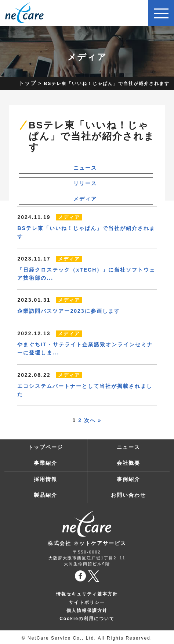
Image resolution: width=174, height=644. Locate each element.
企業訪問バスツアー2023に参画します (68, 311)
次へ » (93, 420)
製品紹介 (46, 495)
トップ (28, 83)
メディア (85, 199)
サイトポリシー (87, 602)
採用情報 (46, 479)
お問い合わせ (128, 495)
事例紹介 (128, 479)
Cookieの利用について (87, 619)
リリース (85, 183)
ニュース (85, 168)
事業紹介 (46, 463)
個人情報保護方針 (87, 611)
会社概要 (128, 463)
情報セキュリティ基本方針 (87, 594)
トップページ (46, 447)
